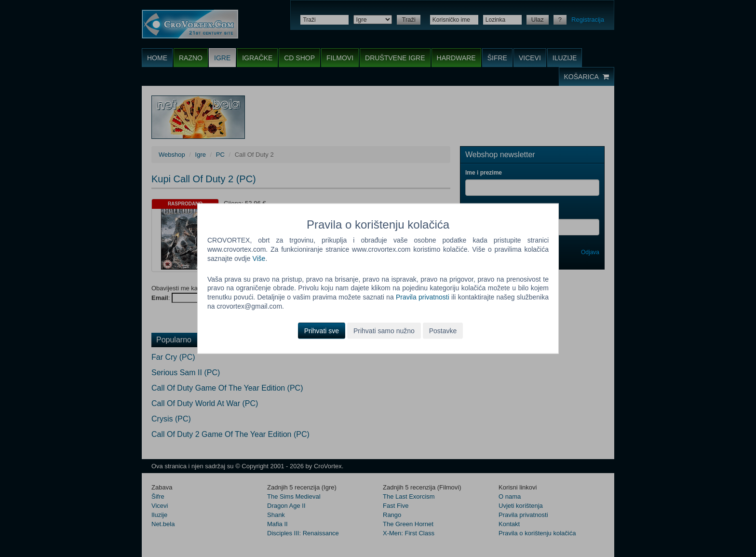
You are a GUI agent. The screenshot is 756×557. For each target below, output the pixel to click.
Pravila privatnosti (423, 297)
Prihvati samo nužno (384, 331)
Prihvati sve (322, 331)
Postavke (443, 331)
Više (259, 258)
